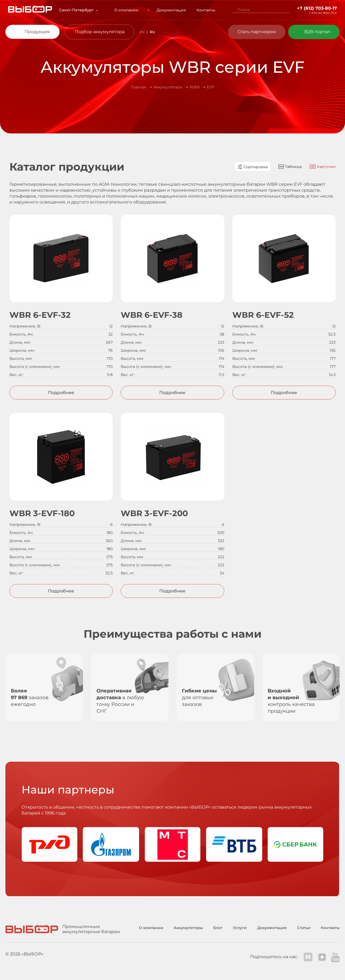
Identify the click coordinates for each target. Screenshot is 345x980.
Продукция (37, 32)
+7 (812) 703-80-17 (317, 8)
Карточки (323, 167)
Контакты (202, 10)
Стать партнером (257, 32)
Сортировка (253, 167)
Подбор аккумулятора (100, 32)
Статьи (304, 928)
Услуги (240, 928)
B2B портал (317, 32)
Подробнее (61, 393)
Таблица (290, 167)
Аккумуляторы (188, 928)
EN (142, 32)
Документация (168, 10)
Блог (218, 928)
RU (152, 32)
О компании (130, 10)
